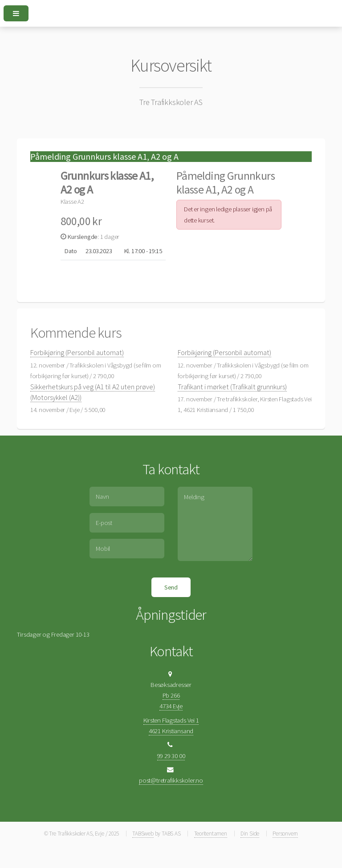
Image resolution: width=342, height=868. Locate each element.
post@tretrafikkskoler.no (171, 780)
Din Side (250, 834)
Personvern (285, 834)
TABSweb (143, 834)
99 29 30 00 (171, 756)
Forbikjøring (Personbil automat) (77, 352)
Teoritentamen (211, 834)
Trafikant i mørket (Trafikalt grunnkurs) (232, 387)
